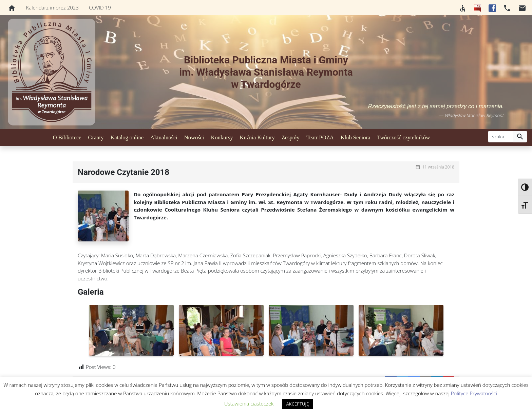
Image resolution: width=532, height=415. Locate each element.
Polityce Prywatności (474, 393)
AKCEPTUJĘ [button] (297, 404)
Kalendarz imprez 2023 (52, 7)
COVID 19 (100, 7)
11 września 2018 (438, 167)
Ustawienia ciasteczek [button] (249, 403)
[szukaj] (501, 137)
